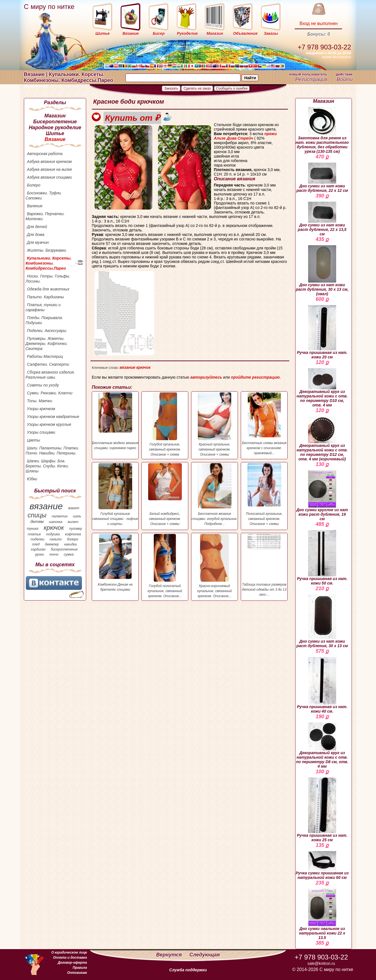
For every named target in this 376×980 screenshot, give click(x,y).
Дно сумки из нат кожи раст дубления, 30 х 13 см (322, 621)
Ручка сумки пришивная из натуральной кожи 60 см (322, 866)
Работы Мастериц (45, 356)
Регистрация (311, 79)
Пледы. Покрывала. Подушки (44, 320)
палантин (60, 516)
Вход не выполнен (318, 23)
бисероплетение (64, 549)
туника (32, 529)
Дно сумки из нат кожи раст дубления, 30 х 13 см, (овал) (322, 271)
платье (34, 534)
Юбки (32, 479)
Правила (80, 968)
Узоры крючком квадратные (53, 417)
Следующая (205, 955)
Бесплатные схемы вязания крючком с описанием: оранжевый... (264, 424)
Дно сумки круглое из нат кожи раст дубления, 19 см (322, 496)
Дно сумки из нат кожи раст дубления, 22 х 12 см (322, 178)
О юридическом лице (69, 952)
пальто (56, 539)
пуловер (76, 529)
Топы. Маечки (40, 401)
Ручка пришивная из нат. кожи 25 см (322, 810)
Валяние (35, 206)
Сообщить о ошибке (232, 88)
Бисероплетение (55, 122)
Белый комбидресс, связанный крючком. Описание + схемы (165, 494)
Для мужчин (38, 242)
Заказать (171, 88)
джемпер (52, 544)
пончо (54, 554)
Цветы (34, 440)
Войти (345, 79)
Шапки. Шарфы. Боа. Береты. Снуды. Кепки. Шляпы (47, 466)
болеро (73, 539)
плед (36, 544)
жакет (74, 508)
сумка (69, 554)
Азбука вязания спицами (49, 177)
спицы (37, 515)
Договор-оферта (72, 963)
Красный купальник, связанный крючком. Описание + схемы (215, 424)
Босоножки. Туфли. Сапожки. (44, 195)
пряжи (270, 134)
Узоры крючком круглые (49, 424)
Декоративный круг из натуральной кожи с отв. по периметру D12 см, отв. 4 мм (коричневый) (322, 439)
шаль (77, 516)
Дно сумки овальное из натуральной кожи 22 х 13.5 (322, 914)
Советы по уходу (43, 385)
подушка (53, 534)
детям (37, 521)
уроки (40, 554)
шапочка (56, 522)
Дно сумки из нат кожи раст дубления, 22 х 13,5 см (322, 219)
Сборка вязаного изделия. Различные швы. (50, 375)
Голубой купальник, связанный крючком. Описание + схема (165, 424)
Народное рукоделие (55, 128)
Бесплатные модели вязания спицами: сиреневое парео (115, 421)
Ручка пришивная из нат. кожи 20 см (322, 332)
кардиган (38, 549)
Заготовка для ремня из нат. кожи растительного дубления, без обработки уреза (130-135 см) (322, 130)
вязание (46, 506)
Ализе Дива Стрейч (233, 138)
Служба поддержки (188, 970)
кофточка (73, 534)
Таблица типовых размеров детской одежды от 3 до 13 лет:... (264, 565)
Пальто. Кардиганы (45, 297)
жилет (73, 522)
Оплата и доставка (70, 958)
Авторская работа (45, 154)
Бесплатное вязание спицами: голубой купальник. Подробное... (215, 494)
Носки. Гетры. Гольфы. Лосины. (48, 279)
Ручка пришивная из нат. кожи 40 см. (322, 685)
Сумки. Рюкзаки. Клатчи (50, 393)
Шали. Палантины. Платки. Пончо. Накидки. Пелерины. (52, 451)
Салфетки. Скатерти (48, 364)
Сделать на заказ (197, 88)
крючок (54, 528)
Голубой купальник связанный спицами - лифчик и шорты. (115, 494)
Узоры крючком (41, 409)
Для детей (37, 227)
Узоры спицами (41, 432)
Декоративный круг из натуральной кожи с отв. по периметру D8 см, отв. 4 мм (322, 745)
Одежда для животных (48, 289)
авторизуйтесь (206, 377)
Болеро (34, 185)
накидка (71, 544)
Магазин (55, 116)
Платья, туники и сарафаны (43, 307)
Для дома (36, 235)
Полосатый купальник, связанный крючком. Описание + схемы (264, 494)
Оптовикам (77, 973)
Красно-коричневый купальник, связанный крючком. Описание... (215, 566)
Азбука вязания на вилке (50, 169)
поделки (37, 539)
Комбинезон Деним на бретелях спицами (115, 563)
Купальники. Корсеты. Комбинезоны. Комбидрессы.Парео (49, 263)
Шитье (55, 133)
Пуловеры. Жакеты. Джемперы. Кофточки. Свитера (47, 344)
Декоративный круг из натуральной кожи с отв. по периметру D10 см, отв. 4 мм (322, 388)
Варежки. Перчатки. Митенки (45, 216)
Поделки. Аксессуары (47, 331)
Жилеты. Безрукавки (47, 250)
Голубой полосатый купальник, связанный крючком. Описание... (165, 566)
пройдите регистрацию (255, 377)
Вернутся (170, 955)
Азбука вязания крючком (49, 162)
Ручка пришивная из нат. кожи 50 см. (322, 558)
